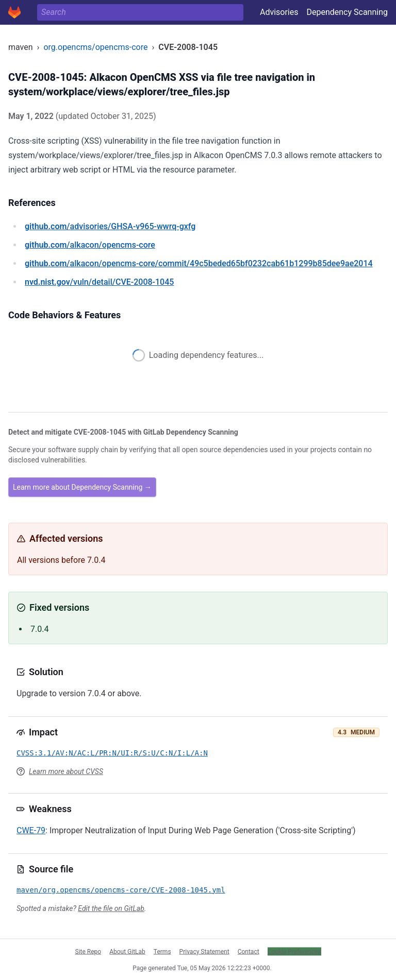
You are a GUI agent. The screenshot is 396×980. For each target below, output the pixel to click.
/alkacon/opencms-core (90, 245)
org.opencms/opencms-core (95, 47)
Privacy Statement (204, 951)
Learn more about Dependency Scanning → (82, 487)
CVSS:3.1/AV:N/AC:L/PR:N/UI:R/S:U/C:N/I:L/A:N (112, 753)
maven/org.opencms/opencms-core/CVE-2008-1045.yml (121, 890)
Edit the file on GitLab (111, 908)
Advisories (279, 12)
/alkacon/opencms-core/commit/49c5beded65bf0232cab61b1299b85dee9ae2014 (199, 263)
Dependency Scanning (347, 12)
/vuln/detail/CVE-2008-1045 (99, 282)
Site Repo (88, 951)
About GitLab (127, 951)
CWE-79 (31, 830)
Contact (249, 951)
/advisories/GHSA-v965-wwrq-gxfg (110, 226)
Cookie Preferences (294, 951)
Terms (162, 951)
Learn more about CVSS (66, 771)
